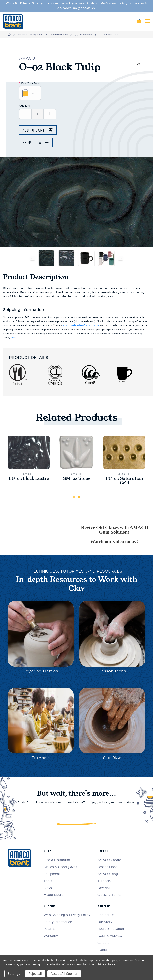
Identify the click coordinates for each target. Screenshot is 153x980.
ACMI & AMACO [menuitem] (110, 936)
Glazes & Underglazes (30, 35)
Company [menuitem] (104, 906)
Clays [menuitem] (48, 888)
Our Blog (112, 758)
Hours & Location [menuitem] (111, 929)
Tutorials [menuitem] (104, 881)
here (13, 338)
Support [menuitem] (50, 906)
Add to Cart (34, 130)
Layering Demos (41, 671)
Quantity (25, 106)
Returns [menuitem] (49, 929)
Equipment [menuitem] (52, 874)
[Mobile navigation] (148, 21)
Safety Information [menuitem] (58, 922)
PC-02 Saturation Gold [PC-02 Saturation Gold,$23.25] (124, 481)
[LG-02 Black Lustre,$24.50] (29, 452)
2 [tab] (79, 497)
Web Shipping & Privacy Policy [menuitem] (67, 915)
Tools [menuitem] (48, 881)
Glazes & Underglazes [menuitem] (60, 867)
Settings (14, 974)
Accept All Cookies (64, 974)
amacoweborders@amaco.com (81, 325)
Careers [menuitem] (103, 943)
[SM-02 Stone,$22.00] (76, 452)
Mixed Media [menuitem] (53, 895)
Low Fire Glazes (59, 35)
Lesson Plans (112, 671)
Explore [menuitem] (104, 851)
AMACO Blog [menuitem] (108, 874)
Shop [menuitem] (47, 851)
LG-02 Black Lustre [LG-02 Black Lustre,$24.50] (29, 478)
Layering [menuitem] (104, 888)
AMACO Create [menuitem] (109, 860)
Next (120, 258)
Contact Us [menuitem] (106, 915)
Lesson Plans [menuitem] (107, 867)
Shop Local (33, 142)
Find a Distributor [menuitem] (57, 860)
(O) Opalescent (83, 35)
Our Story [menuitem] (105, 922)
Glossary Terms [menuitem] (109, 895)
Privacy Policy (106, 964)
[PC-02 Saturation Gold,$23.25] (124, 452)
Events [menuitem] (102, 950)
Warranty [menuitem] (51, 936)
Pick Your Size (29, 83)
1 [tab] (74, 497)
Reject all (35, 974)
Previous (33, 258)
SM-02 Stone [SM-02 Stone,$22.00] (77, 478)
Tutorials (41, 758)
